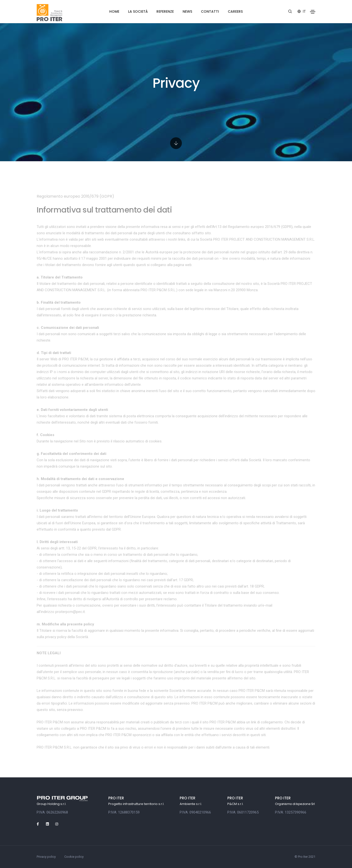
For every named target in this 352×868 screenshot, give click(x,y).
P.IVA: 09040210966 (195, 812)
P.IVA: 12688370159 (124, 812)
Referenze (165, 11)
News (187, 11)
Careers (235, 11)
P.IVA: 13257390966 (291, 812)
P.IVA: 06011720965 (243, 812)
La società (138, 11)
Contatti (210, 11)
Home (114, 11)
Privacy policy (46, 857)
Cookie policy (74, 857)
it (302, 11)
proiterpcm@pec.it (70, 612)
